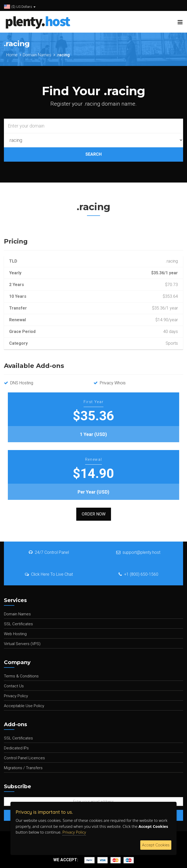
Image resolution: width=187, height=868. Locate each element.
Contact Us (14, 686)
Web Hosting (15, 634)
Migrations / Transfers (23, 768)
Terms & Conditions (21, 676)
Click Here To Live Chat (49, 574)
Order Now (94, 514)
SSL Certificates (18, 624)
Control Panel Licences (24, 758)
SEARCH (93, 154)
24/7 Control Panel (49, 552)
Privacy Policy (16, 696)
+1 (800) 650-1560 (138, 574)
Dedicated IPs (16, 748)
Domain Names (37, 55)
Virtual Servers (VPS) (22, 644)
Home (12, 55)
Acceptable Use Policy (24, 706)
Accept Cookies (156, 845)
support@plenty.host (138, 552)
